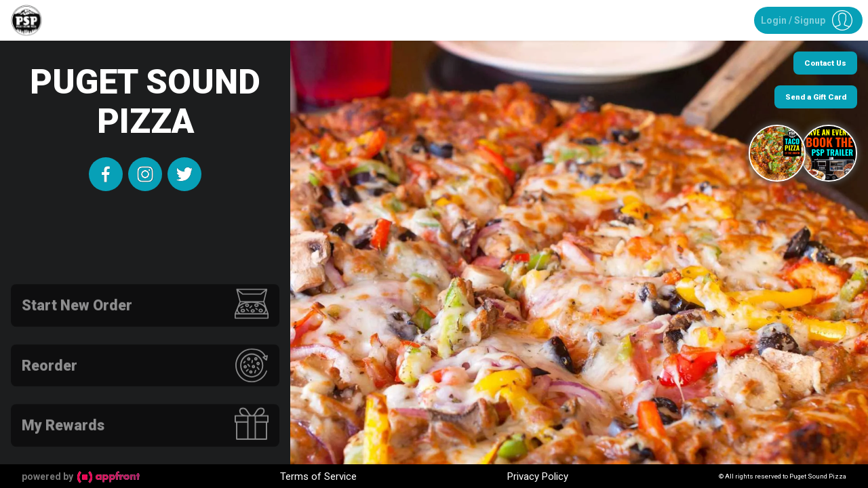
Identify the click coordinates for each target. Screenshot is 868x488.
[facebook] (106, 174)
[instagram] (145, 174)
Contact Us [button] (825, 63)
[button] (808, 20)
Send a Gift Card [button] (816, 97)
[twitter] (184, 174)
